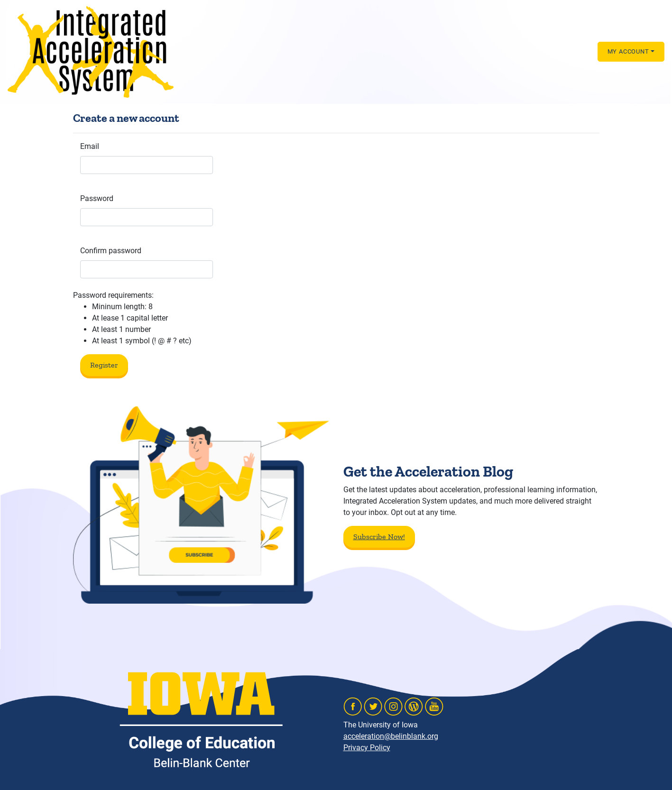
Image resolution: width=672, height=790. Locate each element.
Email (90, 146)
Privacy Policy (367, 748)
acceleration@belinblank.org (391, 736)
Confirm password (111, 251)
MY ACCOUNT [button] (628, 51)
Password (97, 198)
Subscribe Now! (379, 537)
